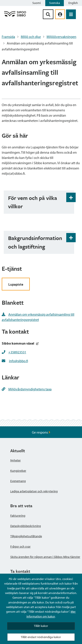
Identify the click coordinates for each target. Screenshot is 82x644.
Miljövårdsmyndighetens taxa (27, 389)
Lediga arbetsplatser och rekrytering (34, 491)
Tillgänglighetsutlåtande (26, 536)
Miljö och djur (31, 37)
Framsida (8, 37)
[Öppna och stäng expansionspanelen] (71, 197)
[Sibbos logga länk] (15, 16)
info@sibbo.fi (18, 361)
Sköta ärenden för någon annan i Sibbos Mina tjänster (45, 557)
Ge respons (41, 432)
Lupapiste (16, 284)
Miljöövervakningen (61, 37)
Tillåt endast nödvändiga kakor (41, 637)
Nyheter (16, 460)
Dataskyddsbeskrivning (26, 526)
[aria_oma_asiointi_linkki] (60, 14)
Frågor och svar (20, 546)
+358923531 (17, 352)
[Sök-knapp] (48, 14)
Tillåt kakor (41, 626)
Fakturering (18, 516)
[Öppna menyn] (71, 14)
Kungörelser (18, 471)
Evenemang (18, 481)
